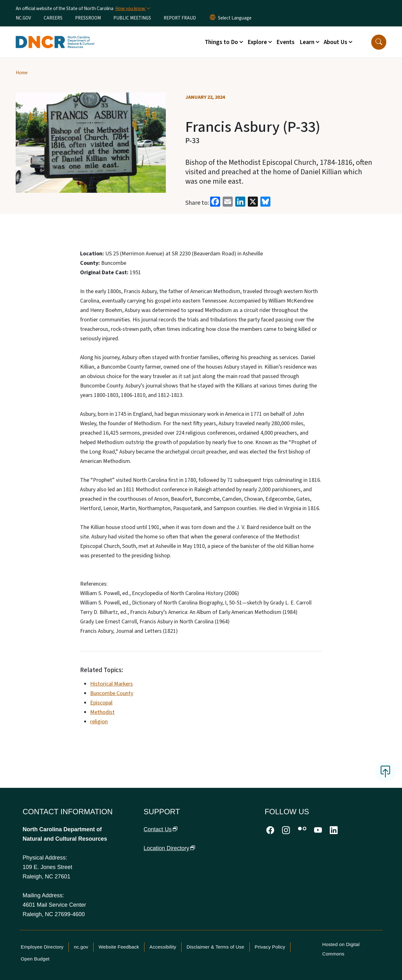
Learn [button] (307, 42)
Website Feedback (119, 947)
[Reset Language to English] (213, 18)
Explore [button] (257, 42)
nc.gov (81, 947)
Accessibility (163, 947)
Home (22, 73)
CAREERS (53, 18)
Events (285, 42)
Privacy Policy (270, 947)
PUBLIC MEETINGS (132, 18)
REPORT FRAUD (180, 18)
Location (169, 848)
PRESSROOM (88, 18)
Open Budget (35, 959)
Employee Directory (42, 947)
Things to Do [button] (221, 42)
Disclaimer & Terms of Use (215, 947)
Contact (160, 829)
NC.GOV (23, 18)
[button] (379, 42)
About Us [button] (336, 42)
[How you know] (133, 8)
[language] (235, 18)
